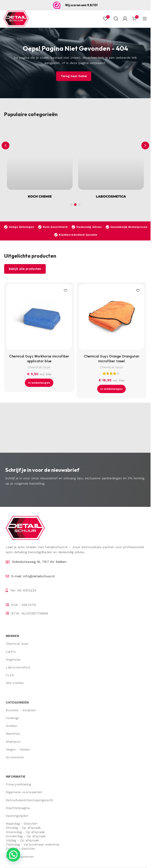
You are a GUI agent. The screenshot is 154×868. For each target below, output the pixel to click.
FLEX (10, 675)
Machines (13, 734)
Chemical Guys (39, 367)
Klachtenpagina (18, 808)
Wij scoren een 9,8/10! (81, 5)
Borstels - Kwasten (21, 710)
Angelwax (13, 659)
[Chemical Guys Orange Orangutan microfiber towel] (112, 318)
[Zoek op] (116, 19)
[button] (145, 145)
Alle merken (15, 683)
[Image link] (25, 527)
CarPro (11, 652)
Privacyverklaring (18, 784)
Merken (12, 636)
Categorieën (17, 702)
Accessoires (15, 757)
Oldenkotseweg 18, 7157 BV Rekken (39, 562)
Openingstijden (17, 816)
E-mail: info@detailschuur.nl (33, 576)
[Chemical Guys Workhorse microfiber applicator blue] (39, 318)
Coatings (12, 718)
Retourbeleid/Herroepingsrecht (30, 800)
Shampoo (13, 742)
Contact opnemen (20, 857)
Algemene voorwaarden (24, 792)
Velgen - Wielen (18, 749)
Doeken (11, 726)
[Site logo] (16, 18)
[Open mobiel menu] (145, 19)
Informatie (16, 776)
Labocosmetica (18, 667)
